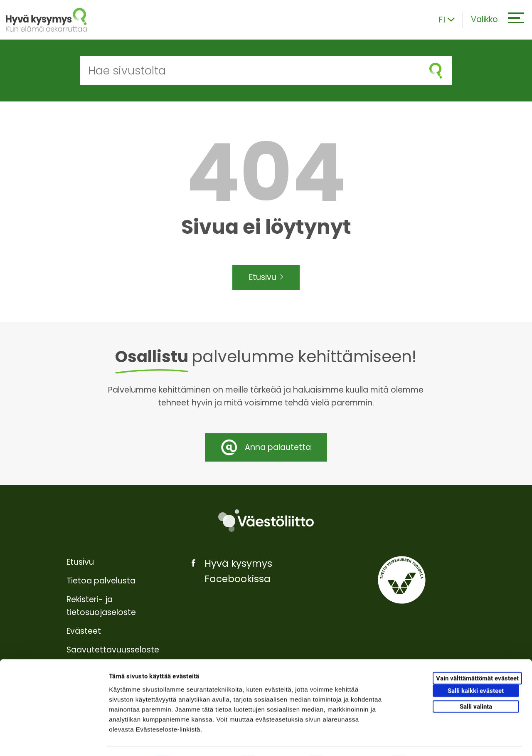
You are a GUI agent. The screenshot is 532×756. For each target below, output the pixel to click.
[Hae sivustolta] (250, 70)
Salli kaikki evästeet (476, 668)
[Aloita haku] (436, 70)
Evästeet (84, 631)
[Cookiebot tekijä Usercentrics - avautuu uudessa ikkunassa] (54, 740)
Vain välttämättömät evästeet (477, 655)
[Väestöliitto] (266, 521)
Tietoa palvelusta (101, 581)
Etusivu (266, 278)
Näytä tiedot (445, 740)
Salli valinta (476, 683)
